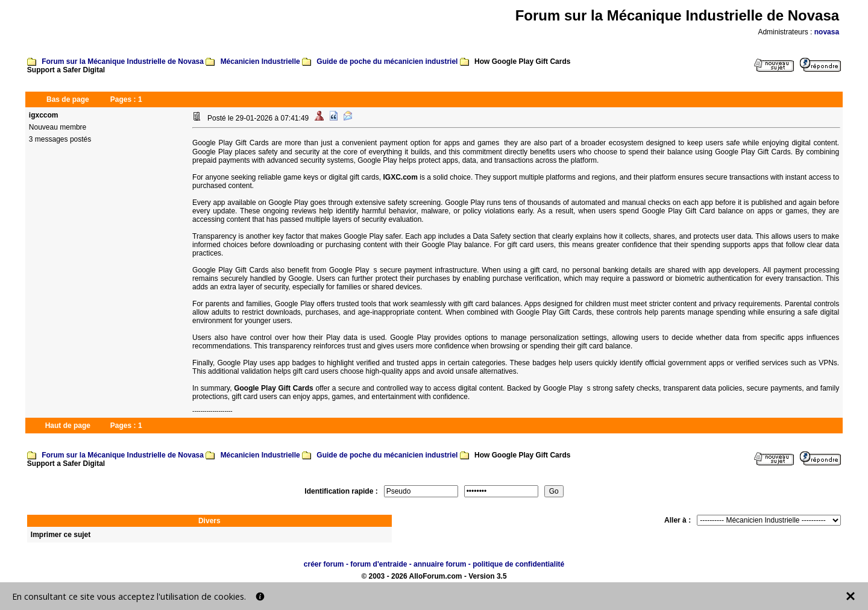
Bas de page (68, 99)
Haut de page (68, 426)
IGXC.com (401, 177)
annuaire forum (440, 564)
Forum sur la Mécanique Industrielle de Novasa (123, 61)
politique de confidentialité (518, 564)
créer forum (324, 564)
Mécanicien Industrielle (260, 61)
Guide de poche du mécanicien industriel (387, 61)
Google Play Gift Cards (274, 388)
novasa (827, 32)
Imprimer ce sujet (61, 535)
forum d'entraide (379, 564)
